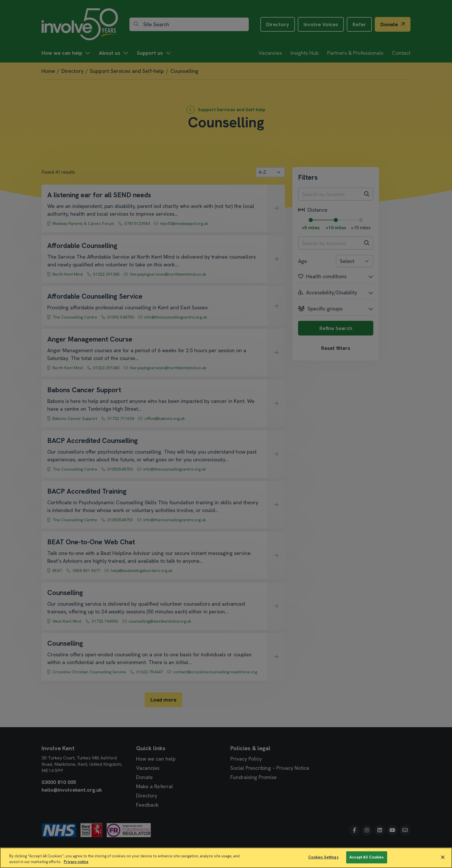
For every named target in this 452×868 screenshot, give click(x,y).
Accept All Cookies (367, 857)
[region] (226, 858)
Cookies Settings (323, 857)
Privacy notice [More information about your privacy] (76, 862)
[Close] (443, 857)
